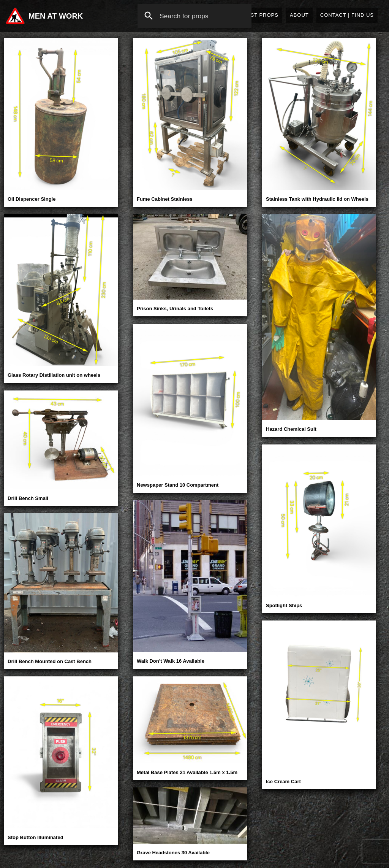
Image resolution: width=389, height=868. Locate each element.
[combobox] (194, 16)
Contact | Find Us (347, 15)
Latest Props (258, 15)
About (299, 15)
